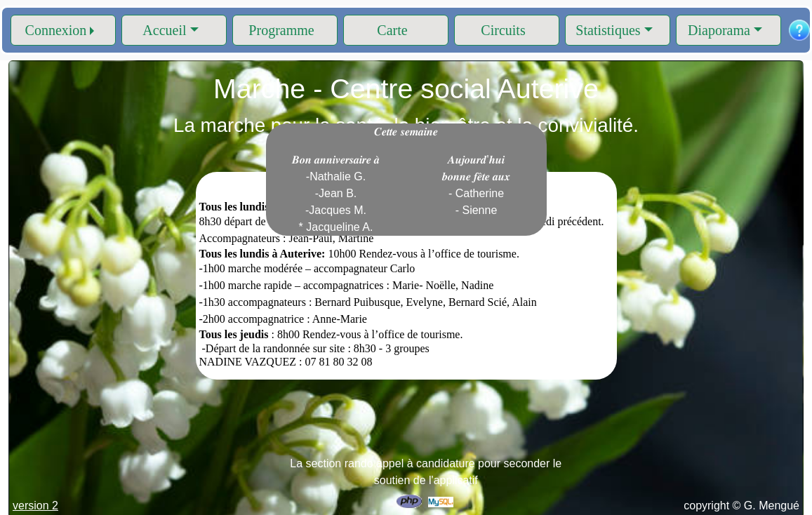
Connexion (56, 30)
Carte (392, 30)
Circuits (503, 30)
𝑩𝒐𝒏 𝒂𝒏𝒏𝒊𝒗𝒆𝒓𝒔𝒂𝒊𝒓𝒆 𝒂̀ (336, 193)
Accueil (164, 30)
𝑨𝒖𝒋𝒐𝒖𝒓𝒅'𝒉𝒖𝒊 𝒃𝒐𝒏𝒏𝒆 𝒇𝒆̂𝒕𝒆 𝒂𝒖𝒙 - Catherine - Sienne (477, 185)
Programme (281, 30)
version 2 (35, 506)
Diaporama (719, 30)
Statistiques (608, 30)
